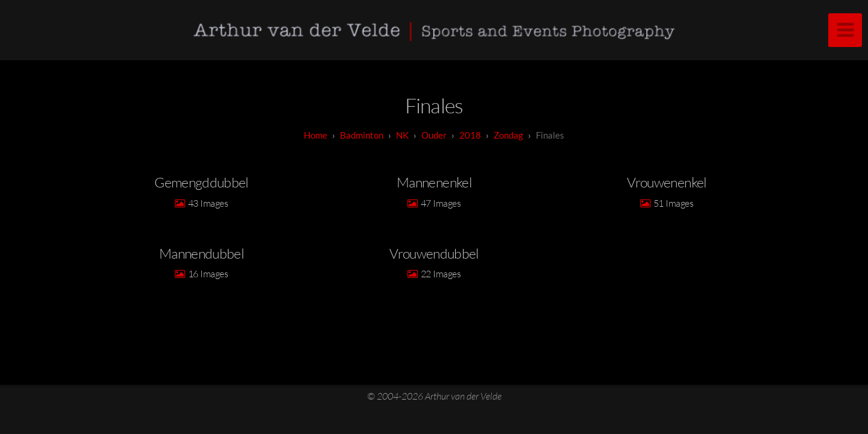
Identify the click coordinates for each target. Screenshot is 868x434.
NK (402, 135)
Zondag (508, 135)
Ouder (434, 135)
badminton (362, 135)
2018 (470, 135)
